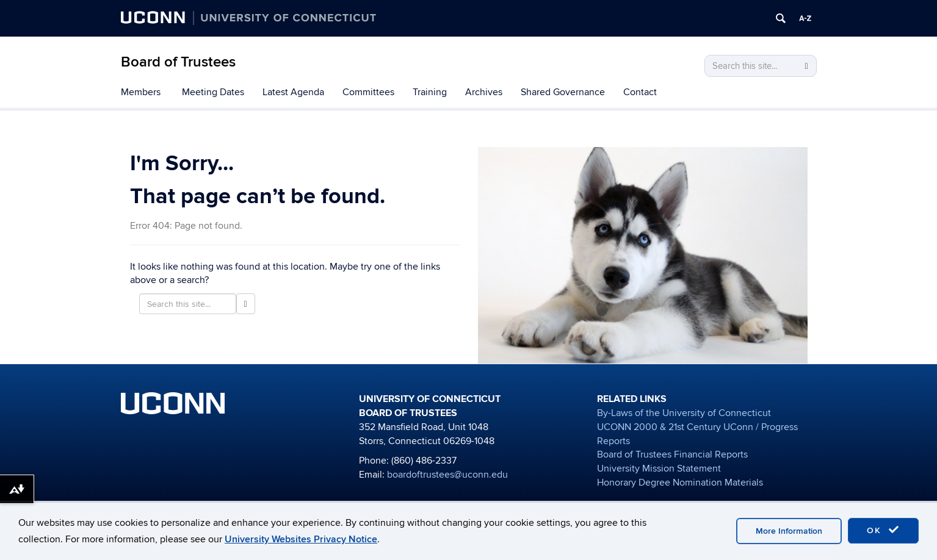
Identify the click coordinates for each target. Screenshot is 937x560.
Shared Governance (563, 92)
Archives (484, 92)
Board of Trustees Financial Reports (672, 454)
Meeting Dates (213, 92)
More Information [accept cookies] (789, 531)
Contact (640, 92)
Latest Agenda (293, 92)
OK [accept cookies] (883, 530)
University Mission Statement (659, 468)
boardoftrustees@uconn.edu (447, 475)
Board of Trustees (178, 62)
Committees (368, 92)
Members (141, 92)
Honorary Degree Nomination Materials (680, 483)
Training (430, 92)
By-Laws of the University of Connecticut (684, 413)
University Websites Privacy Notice (301, 539)
